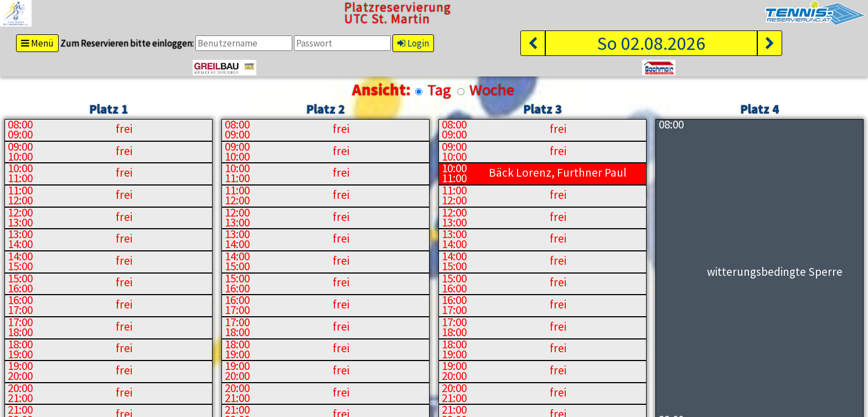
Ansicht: (381, 90)
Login (413, 43)
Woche (492, 90)
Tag (439, 90)
